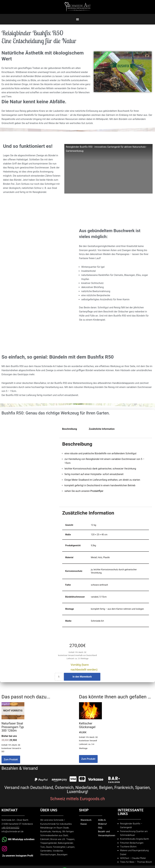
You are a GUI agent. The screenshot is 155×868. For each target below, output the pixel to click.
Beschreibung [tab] (70, 431)
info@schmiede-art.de (12, 836)
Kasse (84, 828)
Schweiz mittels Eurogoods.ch (77, 803)
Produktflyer (97, 494)
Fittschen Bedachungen (132, 847)
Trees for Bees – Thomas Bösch (136, 866)
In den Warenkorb (82, 680)
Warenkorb (86, 824)
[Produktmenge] (59, 680)
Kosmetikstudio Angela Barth (134, 843)
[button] (77, 19)
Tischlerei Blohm (128, 851)
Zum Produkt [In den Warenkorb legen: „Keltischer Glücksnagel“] (88, 763)
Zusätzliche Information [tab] (102, 431)
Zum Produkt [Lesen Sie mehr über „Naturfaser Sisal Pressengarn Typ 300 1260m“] (11, 763)
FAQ (100, 832)
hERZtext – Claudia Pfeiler (133, 862)
